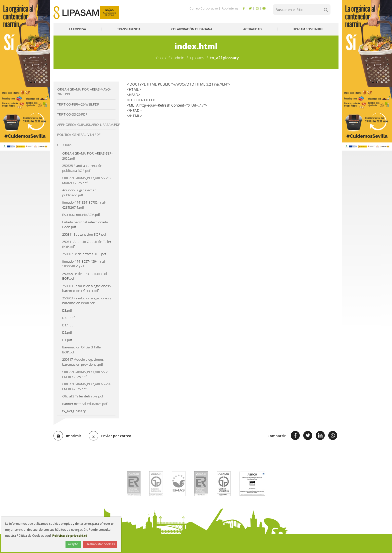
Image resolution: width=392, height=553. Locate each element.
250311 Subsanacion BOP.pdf (84, 234)
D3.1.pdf (68, 318)
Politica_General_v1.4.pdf (79, 135)
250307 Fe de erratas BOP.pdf (84, 254)
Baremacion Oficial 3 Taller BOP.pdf (82, 350)
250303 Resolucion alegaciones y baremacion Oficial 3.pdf (87, 288)
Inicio (158, 58)
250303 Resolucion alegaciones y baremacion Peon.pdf (87, 301)
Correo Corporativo (204, 8)
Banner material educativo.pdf (85, 404)
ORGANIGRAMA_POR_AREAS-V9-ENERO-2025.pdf (86, 386)
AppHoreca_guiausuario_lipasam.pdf (86, 125)
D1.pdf (67, 340)
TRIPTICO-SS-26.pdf (72, 114)
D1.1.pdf (68, 325)
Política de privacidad (70, 536)
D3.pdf (67, 310)
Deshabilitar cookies (100, 544)
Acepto (73, 544)
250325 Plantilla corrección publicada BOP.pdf (82, 168)
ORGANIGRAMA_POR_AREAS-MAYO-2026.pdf (84, 92)
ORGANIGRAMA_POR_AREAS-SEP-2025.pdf (87, 156)
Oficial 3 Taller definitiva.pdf (83, 396)
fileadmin (176, 58)
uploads (197, 58)
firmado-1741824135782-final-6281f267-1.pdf (84, 205)
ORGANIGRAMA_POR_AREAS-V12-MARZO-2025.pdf (87, 180)
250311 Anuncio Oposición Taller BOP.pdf (87, 244)
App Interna (230, 8)
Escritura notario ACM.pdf (81, 215)
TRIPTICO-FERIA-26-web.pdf (78, 104)
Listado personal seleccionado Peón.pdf (85, 225)
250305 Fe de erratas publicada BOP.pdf (85, 276)
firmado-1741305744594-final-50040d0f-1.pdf (84, 264)
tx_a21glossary (74, 411)
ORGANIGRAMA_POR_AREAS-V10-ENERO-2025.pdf (87, 374)
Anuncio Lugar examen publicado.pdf (79, 193)
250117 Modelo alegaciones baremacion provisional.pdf (83, 362)
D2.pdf (67, 332)
